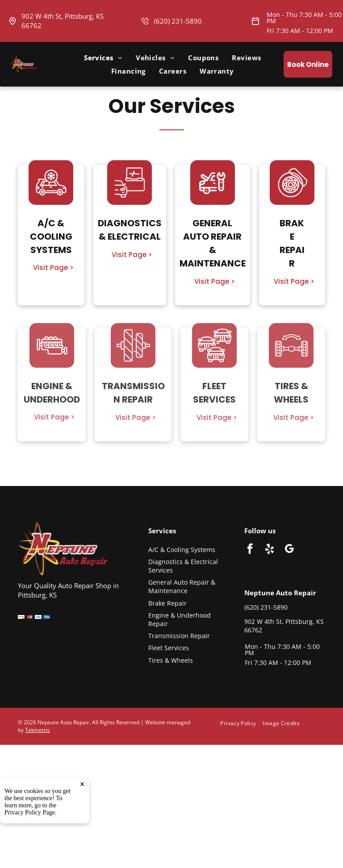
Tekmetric (38, 730)
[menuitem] (103, 58)
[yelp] (270, 550)
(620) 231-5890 (178, 21)
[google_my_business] (289, 550)
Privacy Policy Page (30, 812)
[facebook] (250, 550)
